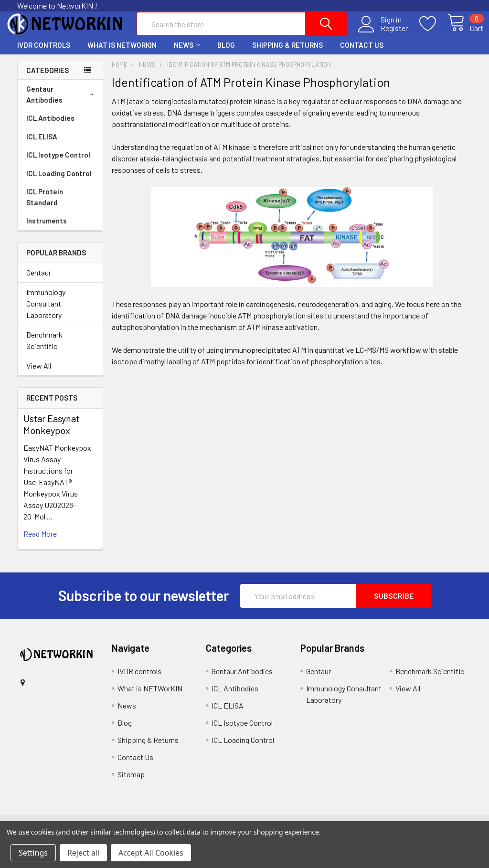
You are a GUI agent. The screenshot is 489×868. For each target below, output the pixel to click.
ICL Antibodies (50, 127)
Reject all (83, 853)
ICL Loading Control (59, 182)
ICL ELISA (42, 145)
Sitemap (131, 783)
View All (39, 374)
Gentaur (39, 281)
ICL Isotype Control (58, 163)
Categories (48, 79)
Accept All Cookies (151, 853)
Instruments (47, 229)
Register (383, 34)
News (187, 53)
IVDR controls (44, 53)
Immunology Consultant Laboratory (46, 312)
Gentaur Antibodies (62, 103)
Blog (226, 53)
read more (40, 542)
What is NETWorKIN (122, 53)
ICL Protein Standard (45, 206)
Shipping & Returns (287, 53)
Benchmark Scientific (44, 349)
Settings (33, 853)
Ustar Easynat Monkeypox (51, 433)
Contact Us (362, 53)
